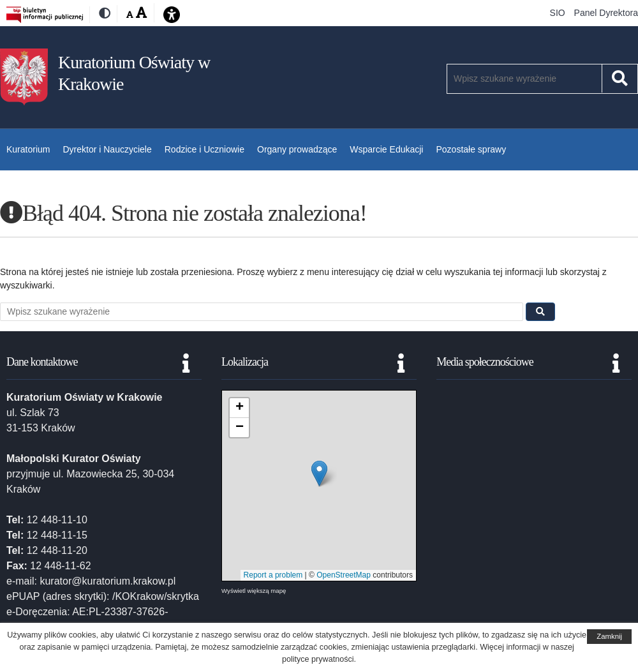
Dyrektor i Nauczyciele (107, 149)
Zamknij (609, 636)
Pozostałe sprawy (471, 149)
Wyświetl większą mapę (254, 591)
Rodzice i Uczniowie (204, 149)
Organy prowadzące (297, 149)
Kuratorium (28, 149)
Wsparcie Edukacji (386, 149)
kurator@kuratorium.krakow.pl (108, 581)
